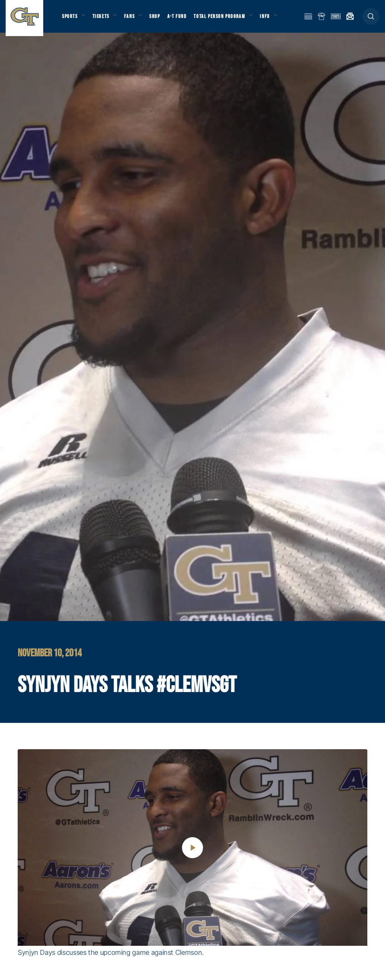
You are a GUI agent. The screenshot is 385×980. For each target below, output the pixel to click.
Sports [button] (70, 19)
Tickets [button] (104, 19)
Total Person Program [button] (228, 19)
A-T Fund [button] (185, 19)
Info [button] (275, 19)
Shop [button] (162, 19)
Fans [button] (134, 19)
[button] (371, 19)
